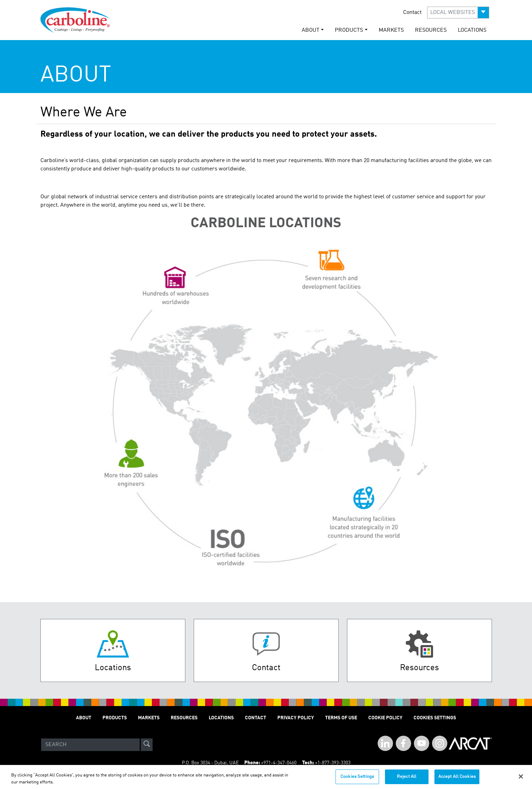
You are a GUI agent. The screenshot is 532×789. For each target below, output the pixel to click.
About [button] (311, 30)
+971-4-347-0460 (279, 763)
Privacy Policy (296, 718)
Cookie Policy (385, 718)
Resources (431, 30)
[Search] (90, 745)
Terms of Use (341, 718)
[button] (458, 13)
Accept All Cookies (457, 780)
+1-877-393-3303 (333, 763)
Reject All (407, 780)
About (84, 718)
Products (115, 718)
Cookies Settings (357, 780)
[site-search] (147, 745)
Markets (391, 30)
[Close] (521, 780)
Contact (412, 13)
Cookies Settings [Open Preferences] (435, 718)
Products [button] (349, 30)
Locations (472, 30)
